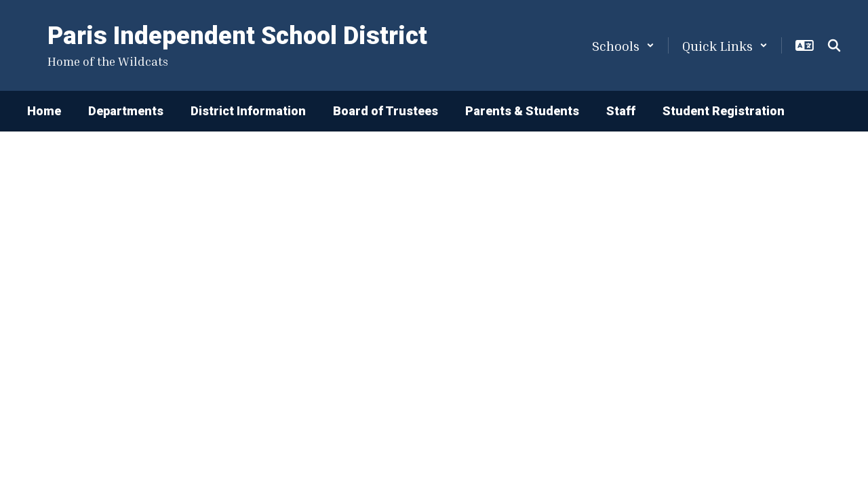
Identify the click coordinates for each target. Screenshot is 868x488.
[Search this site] (834, 45)
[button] (623, 45)
